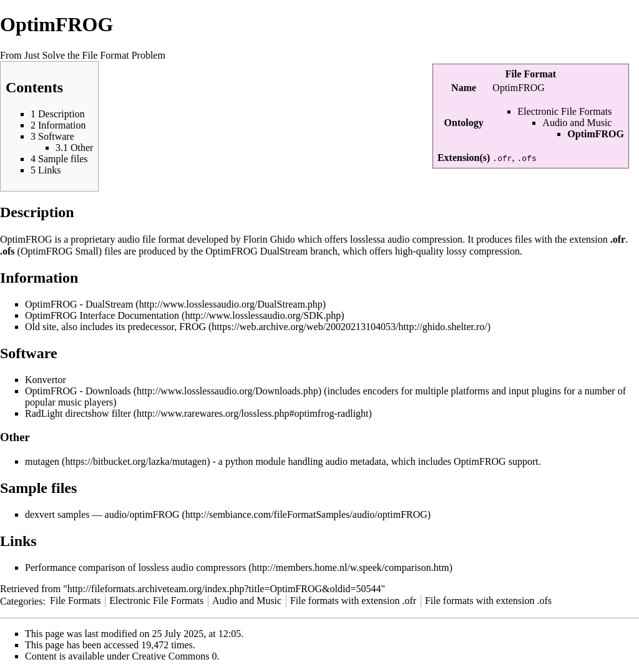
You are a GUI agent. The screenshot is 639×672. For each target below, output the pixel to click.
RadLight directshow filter (78, 413)
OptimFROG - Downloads (78, 391)
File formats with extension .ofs (488, 601)
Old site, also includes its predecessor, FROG (115, 327)
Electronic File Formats (564, 111)
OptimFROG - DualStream (79, 304)
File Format (531, 74)
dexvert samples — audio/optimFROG (102, 514)
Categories (21, 601)
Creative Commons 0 (175, 656)
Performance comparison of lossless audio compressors (135, 567)
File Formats (75, 601)
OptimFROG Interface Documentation (102, 315)
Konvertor (46, 380)
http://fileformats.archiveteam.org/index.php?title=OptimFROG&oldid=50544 (224, 589)
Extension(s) (464, 158)
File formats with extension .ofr (353, 601)
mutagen (42, 461)
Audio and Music (577, 123)
